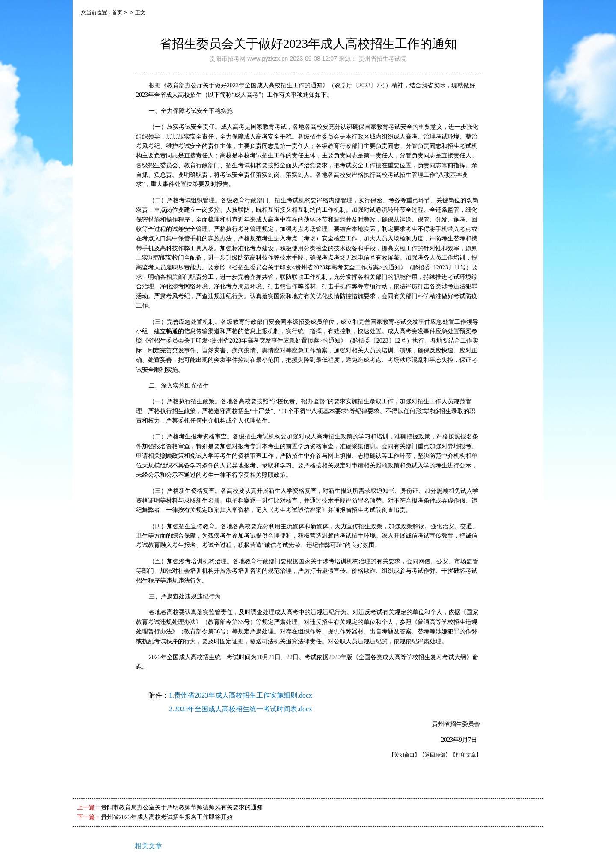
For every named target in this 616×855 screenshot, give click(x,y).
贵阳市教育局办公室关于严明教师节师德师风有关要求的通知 (182, 807)
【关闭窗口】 (404, 755)
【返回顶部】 (435, 755)
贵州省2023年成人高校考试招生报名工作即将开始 (167, 817)
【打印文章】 (466, 755)
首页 (117, 12)
